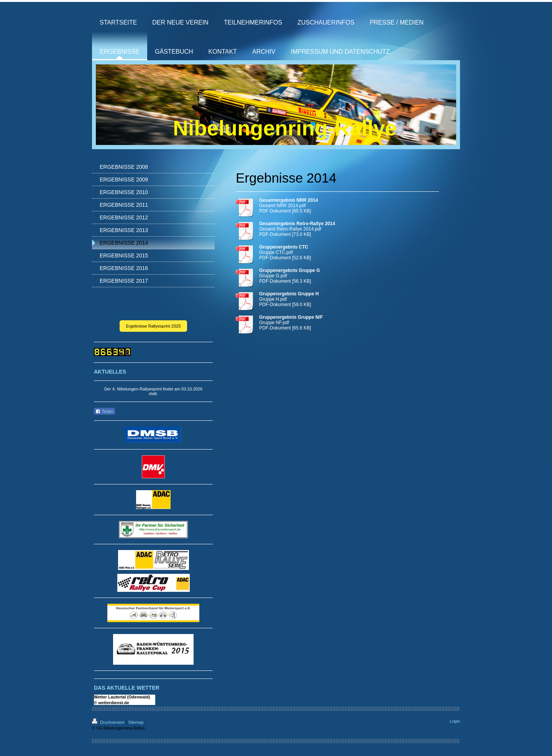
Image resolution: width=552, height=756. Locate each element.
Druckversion (109, 722)
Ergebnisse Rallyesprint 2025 (153, 326)
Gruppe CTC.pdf (276, 252)
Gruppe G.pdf (273, 276)
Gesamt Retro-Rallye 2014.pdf (290, 229)
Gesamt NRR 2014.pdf (282, 206)
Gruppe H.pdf (273, 299)
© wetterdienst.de (112, 703)
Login (455, 721)
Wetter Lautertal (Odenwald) (122, 697)
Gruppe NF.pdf (274, 323)
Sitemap (136, 722)
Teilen (104, 412)
